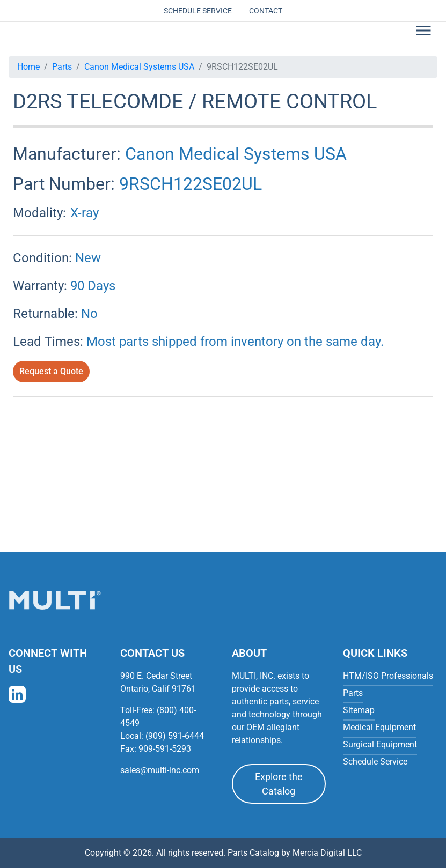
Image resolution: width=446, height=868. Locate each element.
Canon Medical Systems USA (139, 67)
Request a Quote (51, 371)
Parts (62, 67)
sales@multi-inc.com (160, 770)
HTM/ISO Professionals (388, 676)
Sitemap (359, 710)
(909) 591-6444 (175, 736)
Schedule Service (198, 11)
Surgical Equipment (380, 744)
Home (28, 67)
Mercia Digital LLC (327, 853)
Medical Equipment (379, 727)
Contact (266, 11)
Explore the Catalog (279, 784)
